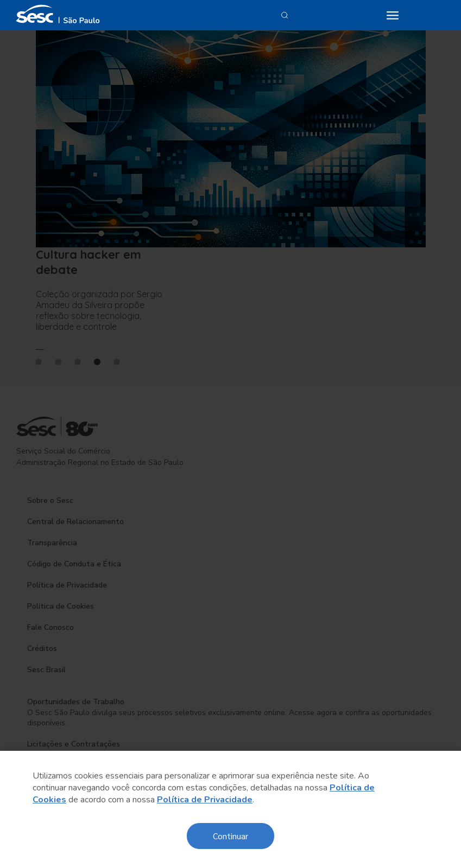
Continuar (230, 836)
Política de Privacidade (205, 800)
